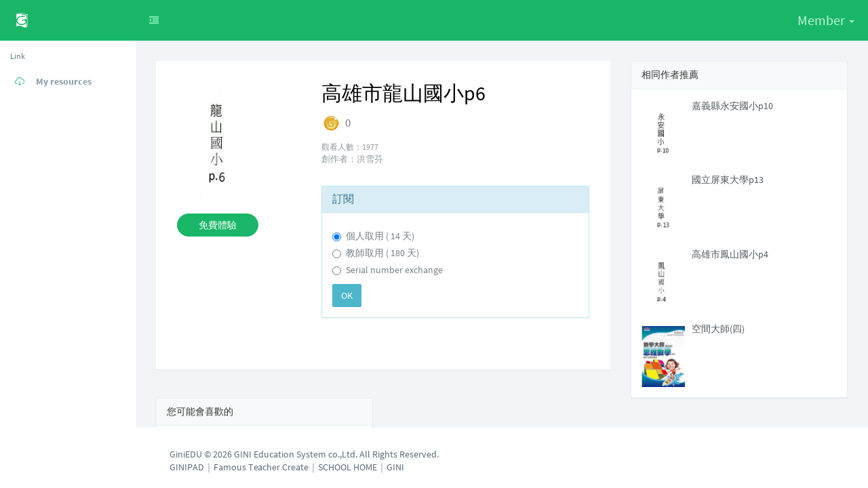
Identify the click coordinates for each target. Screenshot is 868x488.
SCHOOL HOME (348, 467)
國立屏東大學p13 (728, 180)
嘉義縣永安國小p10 (732, 106)
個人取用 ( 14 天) (380, 236)
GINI (395, 467)
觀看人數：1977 (350, 147)
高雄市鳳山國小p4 (730, 254)
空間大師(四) (718, 329)
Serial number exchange (394, 270)
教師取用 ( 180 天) (382, 253)
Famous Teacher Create (261, 467)
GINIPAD (187, 467)
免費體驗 (218, 225)
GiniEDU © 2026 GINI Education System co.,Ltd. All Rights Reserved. (304, 454)
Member (826, 20)
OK (347, 296)
